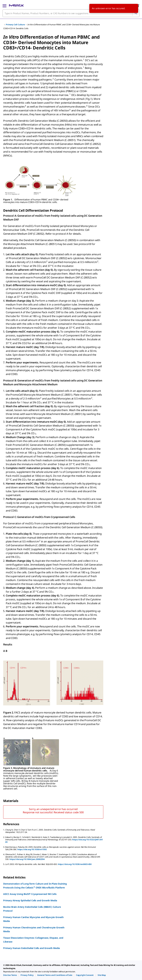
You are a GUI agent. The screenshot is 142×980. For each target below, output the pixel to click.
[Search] (136, 13)
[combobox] (71, 13)
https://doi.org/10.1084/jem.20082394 (27, 859)
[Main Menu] (4, 5)
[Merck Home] (16, 5)
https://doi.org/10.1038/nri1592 (32, 849)
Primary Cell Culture (15, 25)
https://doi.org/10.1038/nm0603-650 (75, 864)
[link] (10, 975)
